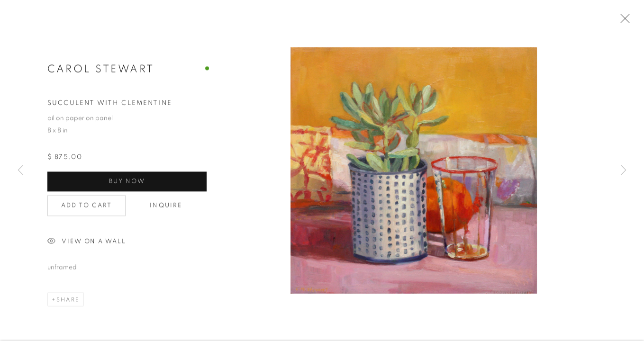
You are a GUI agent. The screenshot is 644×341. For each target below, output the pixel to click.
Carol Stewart (101, 69)
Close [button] (623, 21)
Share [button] (68, 300)
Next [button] (624, 170)
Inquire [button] (166, 206)
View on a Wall (87, 243)
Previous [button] (20, 170)
